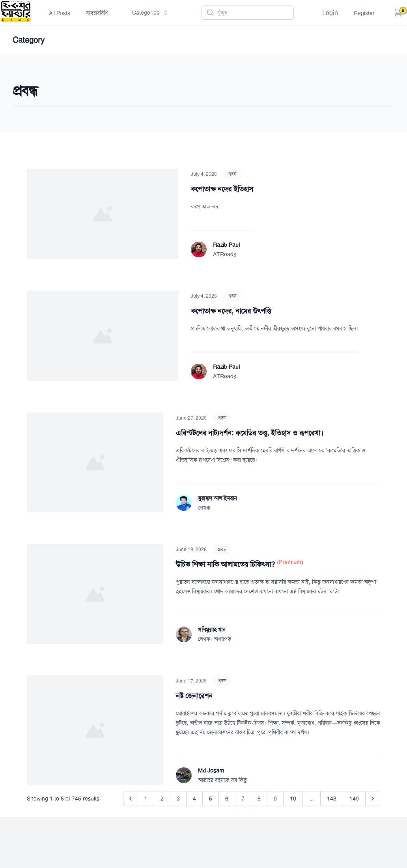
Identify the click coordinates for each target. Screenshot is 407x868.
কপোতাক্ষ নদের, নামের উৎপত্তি (231, 311)
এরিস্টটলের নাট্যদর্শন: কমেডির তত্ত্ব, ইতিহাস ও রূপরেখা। (250, 433)
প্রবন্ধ (232, 174)
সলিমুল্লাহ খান (212, 630)
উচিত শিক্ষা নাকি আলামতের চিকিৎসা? (226, 564)
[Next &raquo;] (373, 799)
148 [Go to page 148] (332, 799)
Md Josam (211, 771)
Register (364, 13)
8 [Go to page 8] (259, 799)
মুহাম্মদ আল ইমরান (218, 498)
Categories (150, 13)
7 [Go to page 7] (243, 799)
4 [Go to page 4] (194, 799)
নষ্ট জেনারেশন (194, 696)
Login (330, 13)
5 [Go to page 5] (211, 799)
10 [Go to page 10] (293, 799)
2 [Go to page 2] (162, 799)
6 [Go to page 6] (227, 799)
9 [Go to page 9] (275, 799)
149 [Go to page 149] (354, 799)
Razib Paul (226, 245)
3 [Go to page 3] (178, 799)
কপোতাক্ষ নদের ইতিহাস (222, 189)
